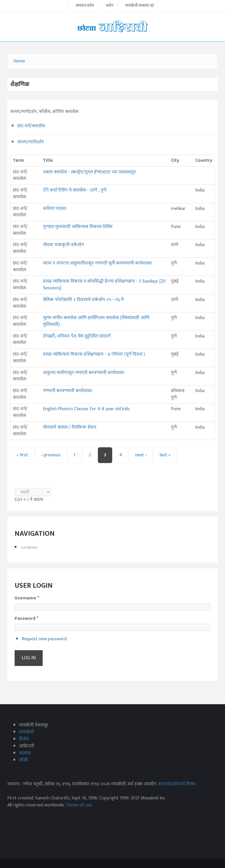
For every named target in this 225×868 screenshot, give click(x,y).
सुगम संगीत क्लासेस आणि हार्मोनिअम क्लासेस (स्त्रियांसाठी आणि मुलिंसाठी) (96, 321)
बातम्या (25, 753)
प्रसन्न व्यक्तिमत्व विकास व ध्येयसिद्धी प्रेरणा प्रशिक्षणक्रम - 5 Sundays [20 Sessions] (104, 285)
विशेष (24, 739)
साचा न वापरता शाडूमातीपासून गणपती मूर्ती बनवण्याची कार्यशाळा (97, 263)
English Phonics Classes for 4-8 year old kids (86, 409)
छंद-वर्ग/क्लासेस (31, 126)
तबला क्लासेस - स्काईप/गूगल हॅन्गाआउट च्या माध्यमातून (89, 172)
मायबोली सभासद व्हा (140, 6)
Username (27, 598)
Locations (30, 547)
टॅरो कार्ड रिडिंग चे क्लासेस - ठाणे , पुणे (75, 190)
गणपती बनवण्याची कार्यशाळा (67, 391)
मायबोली (26, 732)
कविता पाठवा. (55, 209)
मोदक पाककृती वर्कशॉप (64, 245)
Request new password (44, 639)
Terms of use (79, 805)
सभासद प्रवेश (85, 6)
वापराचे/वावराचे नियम (177, 784)
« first (22, 455)
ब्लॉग (110, 6)
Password (26, 619)
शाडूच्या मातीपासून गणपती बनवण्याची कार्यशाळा (84, 373)
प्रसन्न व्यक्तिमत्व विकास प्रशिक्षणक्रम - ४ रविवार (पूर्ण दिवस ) (94, 354)
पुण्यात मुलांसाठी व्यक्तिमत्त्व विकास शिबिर (78, 227)
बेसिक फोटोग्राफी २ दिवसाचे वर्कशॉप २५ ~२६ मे (83, 300)
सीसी (23, 760)
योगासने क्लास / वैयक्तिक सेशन (70, 427)
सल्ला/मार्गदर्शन (31, 142)
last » (165, 455)
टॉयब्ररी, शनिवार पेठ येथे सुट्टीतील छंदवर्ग (77, 336)
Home (19, 61)
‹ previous (51, 455)
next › (141, 455)
